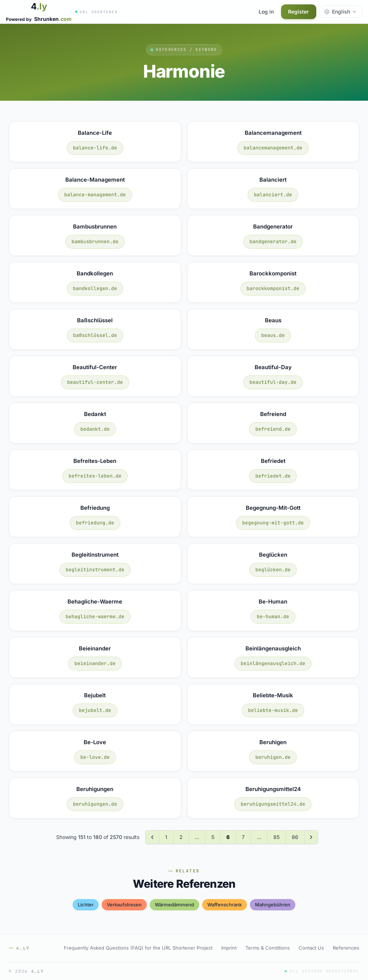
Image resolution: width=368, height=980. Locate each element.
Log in (266, 12)
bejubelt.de (95, 710)
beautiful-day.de (273, 382)
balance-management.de (95, 195)
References (346, 948)
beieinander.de (95, 663)
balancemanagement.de (273, 148)
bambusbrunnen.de (95, 242)
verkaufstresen (124, 905)
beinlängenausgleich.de (273, 663)
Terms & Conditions (268, 948)
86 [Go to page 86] (295, 837)
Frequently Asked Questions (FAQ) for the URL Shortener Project (138, 948)
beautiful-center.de (95, 382)
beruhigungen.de (95, 804)
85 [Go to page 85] (276, 837)
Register (298, 12)
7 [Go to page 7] (243, 837)
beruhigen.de (273, 757)
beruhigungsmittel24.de (273, 804)
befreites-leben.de (95, 476)
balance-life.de (95, 148)
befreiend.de (273, 429)
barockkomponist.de (273, 288)
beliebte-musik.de (273, 710)
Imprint (229, 948)
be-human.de (273, 617)
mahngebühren (273, 905)
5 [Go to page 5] (213, 837)
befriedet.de (273, 476)
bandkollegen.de (95, 288)
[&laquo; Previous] (152, 837)
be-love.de (95, 757)
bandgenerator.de (273, 242)
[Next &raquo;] (311, 837)
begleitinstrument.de (95, 570)
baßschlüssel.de (95, 335)
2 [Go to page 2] (181, 837)
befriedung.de (95, 523)
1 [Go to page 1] (166, 837)
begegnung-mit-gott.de (273, 523)
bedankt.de (95, 429)
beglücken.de (273, 570)
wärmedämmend (174, 905)
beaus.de (273, 335)
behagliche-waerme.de (95, 617)
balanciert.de (273, 195)
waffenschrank (225, 905)
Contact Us (311, 948)
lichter (86, 905)
